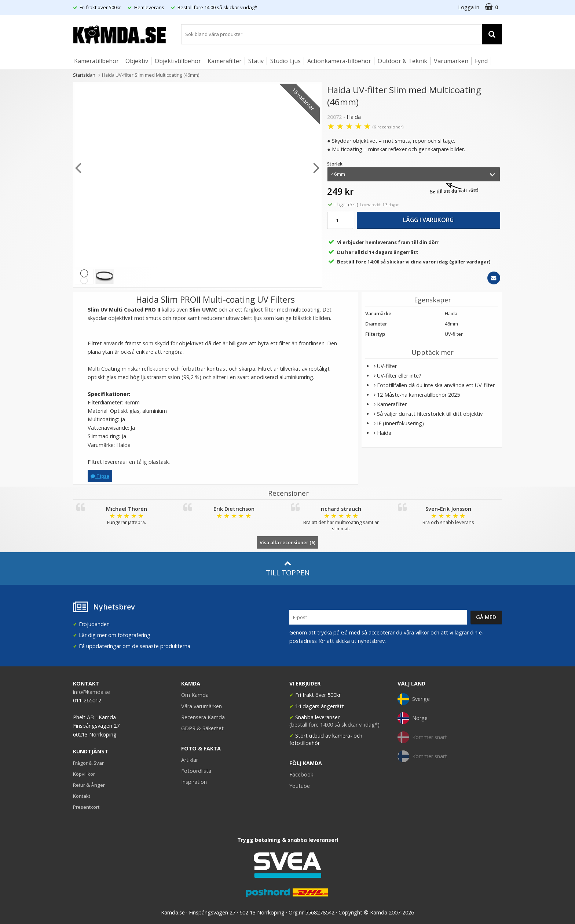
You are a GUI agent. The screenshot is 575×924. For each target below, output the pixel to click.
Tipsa (100, 476)
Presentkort (86, 807)
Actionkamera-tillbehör (339, 61)
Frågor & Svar (88, 763)
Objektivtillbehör (178, 61)
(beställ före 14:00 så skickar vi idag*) (334, 725)
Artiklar (190, 760)
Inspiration (194, 782)
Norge (413, 718)
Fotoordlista (196, 771)
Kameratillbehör (96, 61)
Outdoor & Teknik (402, 61)
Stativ (256, 61)
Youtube (300, 786)
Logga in (469, 7)
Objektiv (137, 61)
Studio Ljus (285, 61)
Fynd (481, 61)
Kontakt (82, 796)
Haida (354, 117)
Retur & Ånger (89, 785)
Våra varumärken (202, 706)
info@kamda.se (91, 692)
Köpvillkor (84, 774)
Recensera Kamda (203, 717)
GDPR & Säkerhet (202, 728)
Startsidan (84, 75)
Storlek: (335, 164)
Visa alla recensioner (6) (287, 542)
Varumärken (451, 61)
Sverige (414, 699)
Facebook (301, 774)
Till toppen (288, 569)
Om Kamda (195, 695)
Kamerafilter (225, 61)
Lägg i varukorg (428, 220)
